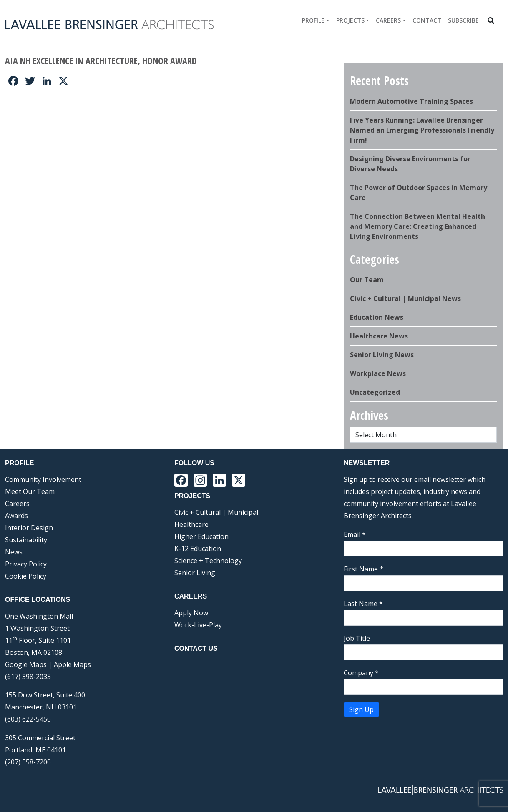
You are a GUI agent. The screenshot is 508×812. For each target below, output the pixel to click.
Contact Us (196, 648)
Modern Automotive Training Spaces (411, 101)
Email (355, 534)
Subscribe (463, 20)
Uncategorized (375, 392)
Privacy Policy (26, 564)
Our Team (367, 280)
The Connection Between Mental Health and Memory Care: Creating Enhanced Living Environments (417, 226)
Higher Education (201, 536)
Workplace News (378, 373)
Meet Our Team (30, 491)
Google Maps (26, 664)
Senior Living (195, 573)
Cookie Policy (26, 576)
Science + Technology (208, 561)
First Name (363, 569)
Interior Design (29, 528)
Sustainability (26, 540)
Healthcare (191, 524)
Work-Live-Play (198, 625)
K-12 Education (198, 549)
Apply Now (191, 613)
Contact (427, 20)
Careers (388, 20)
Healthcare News (379, 336)
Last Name (363, 604)
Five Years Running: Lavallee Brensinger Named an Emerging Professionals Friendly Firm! (422, 130)
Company (361, 673)
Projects (350, 20)
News (14, 552)
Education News (377, 317)
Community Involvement (43, 479)
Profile (313, 20)
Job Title (357, 638)
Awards (16, 516)
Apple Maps (72, 664)
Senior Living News (382, 355)
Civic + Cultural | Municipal (216, 512)
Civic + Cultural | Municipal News (405, 298)
